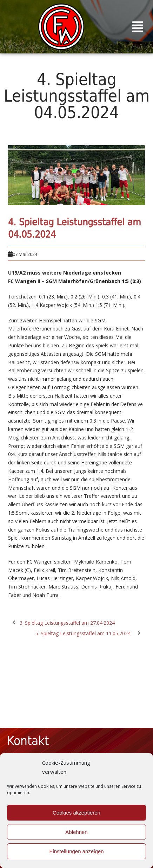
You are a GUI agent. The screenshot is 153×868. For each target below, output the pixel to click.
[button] (138, 27)
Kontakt (28, 741)
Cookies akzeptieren (76, 813)
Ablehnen (76, 832)
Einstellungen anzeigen (76, 851)
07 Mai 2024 (25, 254)
